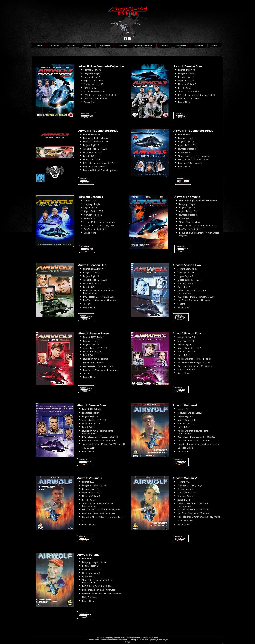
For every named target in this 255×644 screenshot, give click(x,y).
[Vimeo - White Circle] (129, 39)
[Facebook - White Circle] (125, 39)
